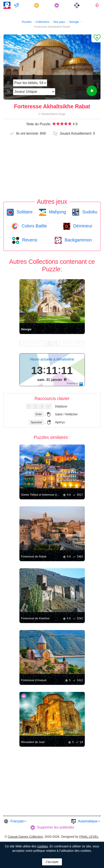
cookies (43, 846)
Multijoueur (17, 5)
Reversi (29, 240)
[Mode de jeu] (34, 92)
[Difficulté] (30, 83)
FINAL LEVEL (89, 837)
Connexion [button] (97, 5)
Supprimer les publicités (56, 827)
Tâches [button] (37, 5)
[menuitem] (17, 5)
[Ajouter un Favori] (96, 38)
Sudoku (89, 212)
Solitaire (24, 212)
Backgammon (78, 240)
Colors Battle (34, 226)
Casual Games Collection (25, 837)
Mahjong (57, 212)
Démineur (82, 226)
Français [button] (17, 821)
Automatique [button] (88, 821)
